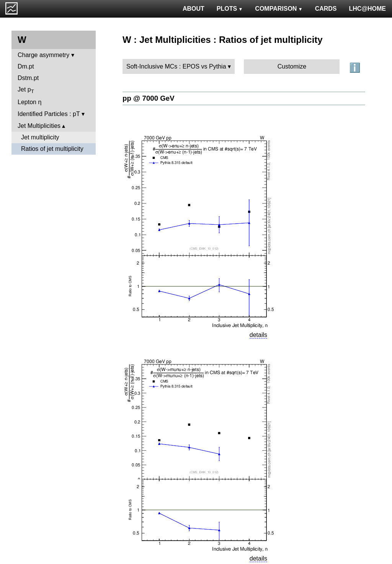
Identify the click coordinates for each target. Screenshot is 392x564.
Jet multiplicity (40, 137)
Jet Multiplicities (39, 126)
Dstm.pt (28, 78)
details (258, 335)
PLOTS (230, 9)
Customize (292, 66)
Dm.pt (26, 66)
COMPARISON (279, 9)
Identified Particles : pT (49, 114)
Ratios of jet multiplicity (52, 149)
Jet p (26, 90)
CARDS (326, 9)
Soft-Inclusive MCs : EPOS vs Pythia (176, 66)
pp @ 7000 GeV (149, 98)
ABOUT (194, 9)
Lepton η (29, 102)
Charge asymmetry (43, 55)
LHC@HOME (367, 9)
